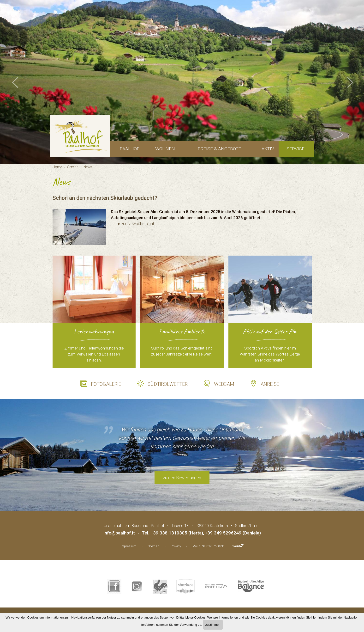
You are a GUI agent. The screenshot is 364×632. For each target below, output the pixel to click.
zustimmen (213, 625)
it (304, 10)
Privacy (176, 546)
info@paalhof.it (119, 533)
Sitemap (154, 546)
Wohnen (165, 149)
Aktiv (268, 149)
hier (314, 617)
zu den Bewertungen (182, 478)
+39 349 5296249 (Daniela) (233, 533)
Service (295, 149)
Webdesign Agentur (238, 545)
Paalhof (130, 149)
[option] (182, 82)
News (88, 167)
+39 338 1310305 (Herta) (177, 533)
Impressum (128, 546)
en (309, 10)
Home (57, 167)
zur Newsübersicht (138, 224)
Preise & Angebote (219, 149)
